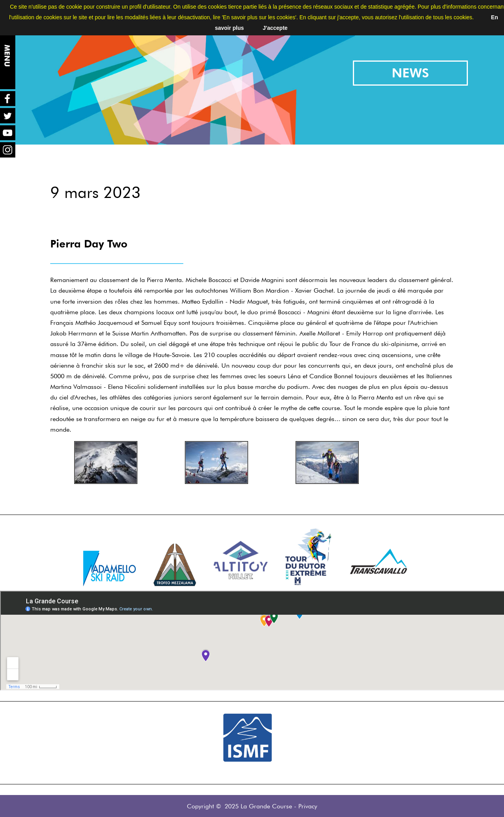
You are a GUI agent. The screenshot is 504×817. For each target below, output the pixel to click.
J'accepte (275, 28)
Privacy (308, 806)
